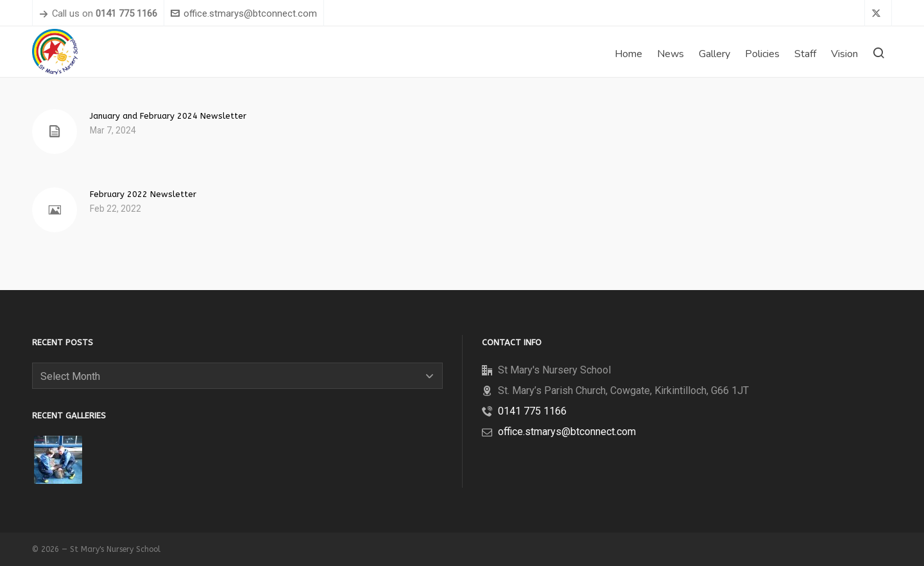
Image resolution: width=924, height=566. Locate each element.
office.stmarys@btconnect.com (244, 13)
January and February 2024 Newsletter (168, 116)
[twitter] (878, 14)
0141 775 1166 (532, 411)
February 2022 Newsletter (143, 194)
